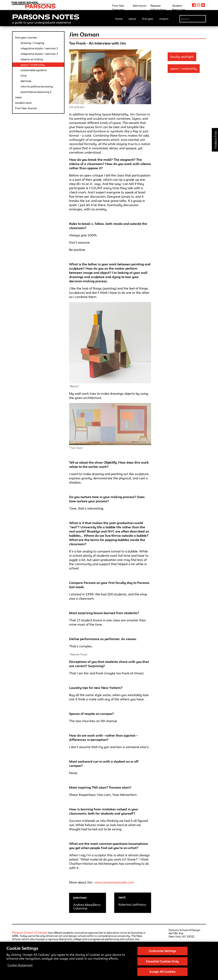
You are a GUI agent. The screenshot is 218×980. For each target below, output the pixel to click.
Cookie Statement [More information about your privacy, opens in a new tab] (20, 967)
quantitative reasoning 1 (36, 92)
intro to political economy (37, 86)
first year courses (26, 37)
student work (23, 103)
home (119, 19)
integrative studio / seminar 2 (39, 54)
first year (148, 19)
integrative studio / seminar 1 (39, 48)
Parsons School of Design (30, 933)
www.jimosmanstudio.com (114, 882)
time (23, 76)
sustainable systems (34, 70)
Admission (140, 6)
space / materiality (33, 65)
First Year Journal (26, 108)
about (132, 19)
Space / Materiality (184, 69)
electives (26, 81)
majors (164, 19)
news (18, 97)
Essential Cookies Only (162, 963)
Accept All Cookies (162, 974)
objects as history (32, 59)
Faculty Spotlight (182, 57)
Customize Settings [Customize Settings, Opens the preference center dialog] (162, 953)
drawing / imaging (32, 43)
